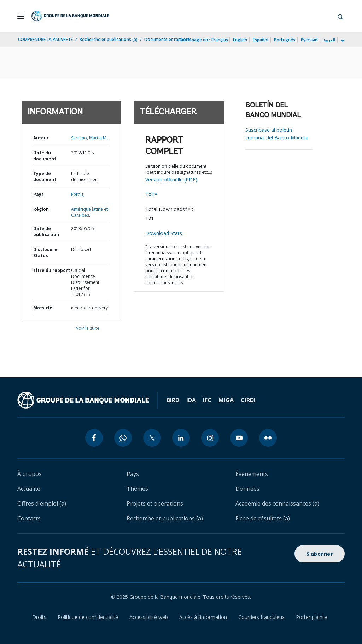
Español (261, 40)
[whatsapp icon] (123, 438)
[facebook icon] (94, 438)
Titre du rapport (52, 270)
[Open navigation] (21, 16)
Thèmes (137, 489)
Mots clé (43, 308)
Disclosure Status (45, 252)
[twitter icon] (152, 438)
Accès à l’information (203, 617)
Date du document (45, 156)
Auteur (41, 138)
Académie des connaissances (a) (277, 503)
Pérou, (78, 194)
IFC (207, 400)
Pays (39, 194)
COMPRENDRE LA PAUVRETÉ (45, 39)
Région (41, 209)
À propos (30, 474)
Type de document (45, 177)
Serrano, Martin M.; (90, 138)
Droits (39, 617)
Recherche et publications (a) (109, 39)
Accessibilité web (149, 617)
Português (285, 40)
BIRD (173, 400)
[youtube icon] (239, 438)
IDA (191, 400)
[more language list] (342, 41)
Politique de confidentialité (88, 617)
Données (247, 489)
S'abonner (320, 554)
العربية (329, 40)
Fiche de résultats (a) (263, 518)
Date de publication (46, 232)
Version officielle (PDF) (171, 180)
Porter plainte (311, 617)
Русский (309, 40)
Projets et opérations (155, 503)
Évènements (252, 474)
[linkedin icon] (181, 438)
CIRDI (248, 400)
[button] (340, 16)
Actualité (29, 489)
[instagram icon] (210, 438)
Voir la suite (88, 328)
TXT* (151, 194)
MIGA (226, 400)
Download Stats (164, 233)
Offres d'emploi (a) (42, 503)
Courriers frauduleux (261, 617)
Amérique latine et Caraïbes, (89, 212)
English (240, 40)
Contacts (29, 518)
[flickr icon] (268, 438)
